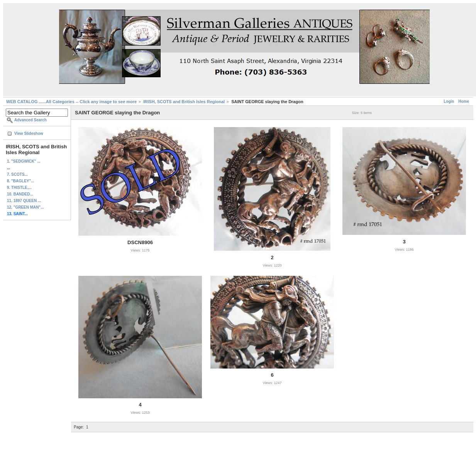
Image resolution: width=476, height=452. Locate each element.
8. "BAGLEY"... (21, 181)
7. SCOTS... (17, 174)
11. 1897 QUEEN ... (24, 201)
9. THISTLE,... (19, 188)
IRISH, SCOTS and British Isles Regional (184, 102)
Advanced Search (30, 120)
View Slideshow (29, 133)
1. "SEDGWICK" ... (24, 161)
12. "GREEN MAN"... (25, 207)
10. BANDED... (20, 194)
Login (449, 101)
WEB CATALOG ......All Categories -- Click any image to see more (71, 102)
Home (464, 101)
